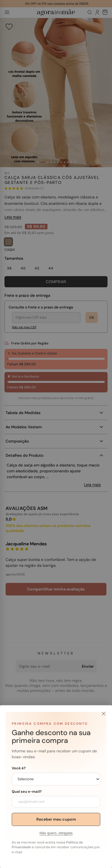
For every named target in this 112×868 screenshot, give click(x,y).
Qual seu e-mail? (27, 792)
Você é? (19, 768)
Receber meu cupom (56, 819)
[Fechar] (104, 714)
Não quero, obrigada (56, 833)
